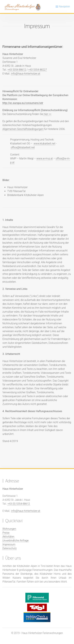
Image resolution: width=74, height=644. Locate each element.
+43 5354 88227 (37, 70)
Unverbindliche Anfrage (16, 540)
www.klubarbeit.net (44, 144)
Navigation (63, 6)
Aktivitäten (8, 537)
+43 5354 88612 (17, 70)
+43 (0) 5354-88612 (19, 504)
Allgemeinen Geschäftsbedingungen (23, 129)
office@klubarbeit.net (23, 147)
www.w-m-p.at (45, 158)
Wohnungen (9, 529)
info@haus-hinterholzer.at (26, 74)
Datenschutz (10, 548)
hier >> (47, 114)
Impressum (9, 544)
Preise (6, 533)
